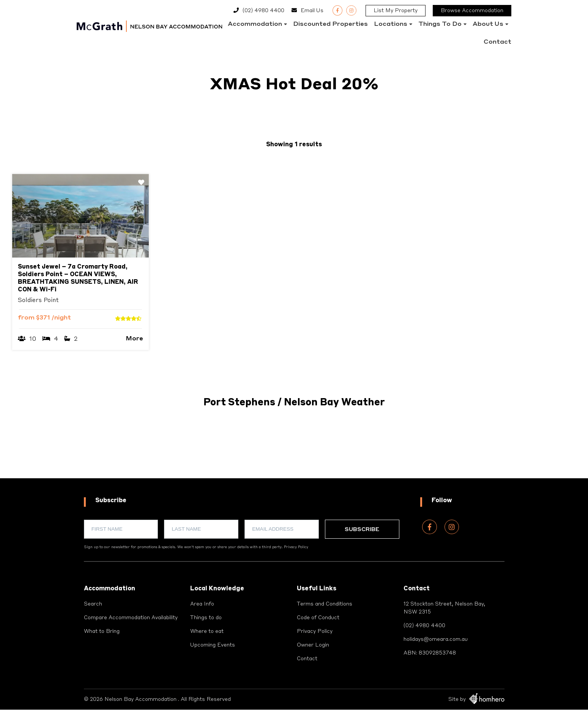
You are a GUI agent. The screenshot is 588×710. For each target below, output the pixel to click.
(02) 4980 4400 (263, 11)
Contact (497, 42)
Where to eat (207, 631)
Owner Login (313, 645)
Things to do (440, 24)
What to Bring (102, 631)
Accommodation (255, 24)
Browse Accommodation (472, 11)
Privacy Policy (296, 547)
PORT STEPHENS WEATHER (294, 450)
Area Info (202, 604)
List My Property (396, 11)
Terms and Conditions (325, 604)
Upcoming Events (213, 645)
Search (93, 604)
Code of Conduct (318, 618)
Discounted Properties (330, 24)
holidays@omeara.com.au (436, 639)
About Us (488, 24)
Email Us (312, 11)
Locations (391, 24)
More (134, 339)
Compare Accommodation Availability (131, 618)
